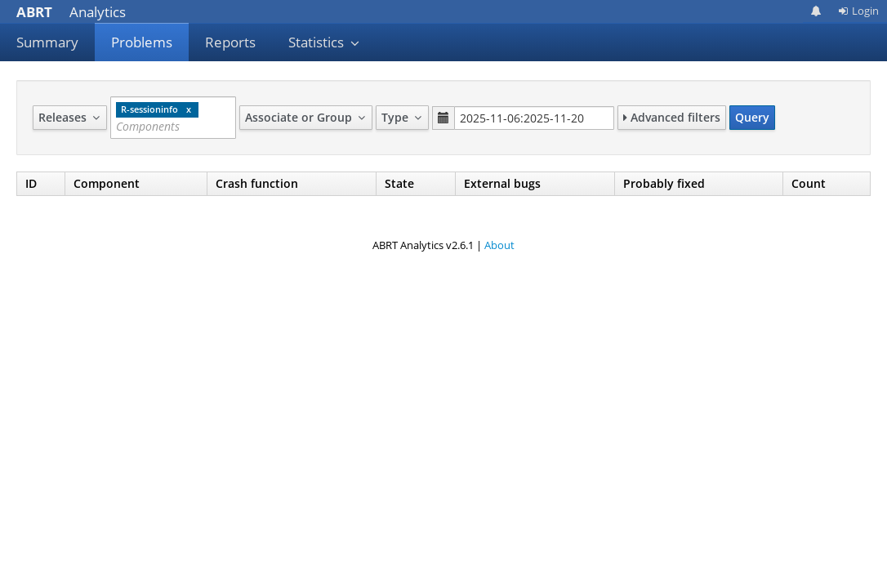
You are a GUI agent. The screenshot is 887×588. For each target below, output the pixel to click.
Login (858, 11)
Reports (230, 42)
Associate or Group (306, 117)
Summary (47, 42)
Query (752, 117)
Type (402, 117)
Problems (142, 42)
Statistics (324, 42)
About (499, 245)
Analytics (71, 12)
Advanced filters (672, 117)
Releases (70, 117)
